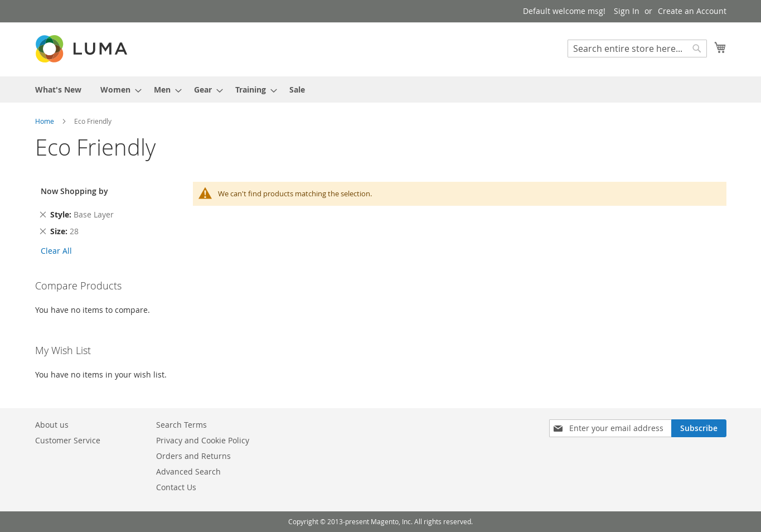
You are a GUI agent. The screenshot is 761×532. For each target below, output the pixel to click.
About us (52, 425)
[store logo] (83, 49)
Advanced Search (188, 471)
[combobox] (637, 49)
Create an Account (692, 11)
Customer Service (68, 440)
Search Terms (181, 425)
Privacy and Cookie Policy (203, 440)
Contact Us (176, 487)
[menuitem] (58, 90)
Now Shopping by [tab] (74, 191)
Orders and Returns (193, 456)
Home (45, 121)
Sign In (627, 11)
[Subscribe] (699, 428)
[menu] (381, 90)
